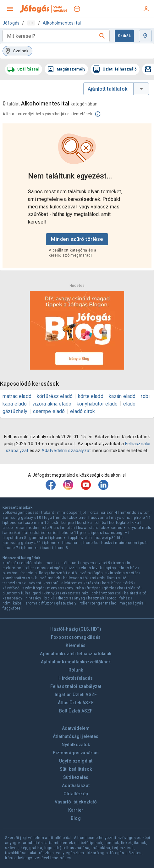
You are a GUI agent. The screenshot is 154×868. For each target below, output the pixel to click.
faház (125, 598)
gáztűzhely (66, 603)
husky (107, 543)
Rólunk (76, 670)
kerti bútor (111, 583)
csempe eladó (49, 411)
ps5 (55, 523)
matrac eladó (17, 396)
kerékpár (10, 563)
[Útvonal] (31, 23)
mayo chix (121, 518)
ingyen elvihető (96, 563)
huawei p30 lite (109, 538)
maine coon (126, 543)
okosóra (10, 573)
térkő (128, 583)
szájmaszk (50, 578)
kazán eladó (122, 396)
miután (68, 528)
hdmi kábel (13, 603)
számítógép (33, 588)
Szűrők (124, 36)
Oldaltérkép (76, 794)
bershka (84, 523)
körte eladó (91, 396)
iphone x (52, 543)
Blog (76, 818)
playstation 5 (14, 538)
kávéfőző (11, 588)
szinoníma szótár (122, 573)
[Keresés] (102, 36)
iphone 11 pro (73, 533)
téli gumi (71, 563)
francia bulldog (34, 573)
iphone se (13, 523)
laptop (110, 568)
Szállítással (23, 69)
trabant (48, 513)
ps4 (143, 543)
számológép (91, 573)
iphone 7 (10, 548)
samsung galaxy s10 (22, 518)
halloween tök (76, 578)
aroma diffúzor (39, 603)
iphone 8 (60, 548)
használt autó (64, 573)
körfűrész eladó (55, 396)
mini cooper (68, 513)
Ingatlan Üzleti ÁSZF (76, 695)
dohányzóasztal (107, 593)
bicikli (50, 598)
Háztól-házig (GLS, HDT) (76, 629)
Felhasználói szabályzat (76, 686)
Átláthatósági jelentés (76, 736)
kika (135, 523)
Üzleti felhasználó (115, 69)
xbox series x (113, 528)
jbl (84, 513)
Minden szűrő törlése (77, 239)
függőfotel (12, 608)
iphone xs (30, 548)
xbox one (77, 518)
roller (84, 603)
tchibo (100, 523)
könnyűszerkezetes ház (66, 593)
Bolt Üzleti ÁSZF (76, 711)
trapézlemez (14, 583)
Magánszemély (66, 69)
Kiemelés (76, 645)
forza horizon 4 (103, 513)
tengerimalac (104, 603)
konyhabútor (14, 578)
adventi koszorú (44, 583)
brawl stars (88, 528)
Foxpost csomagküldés (76, 637)
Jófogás (11, 23)
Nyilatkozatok (76, 745)
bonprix (68, 523)
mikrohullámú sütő (109, 578)
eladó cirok (82, 411)
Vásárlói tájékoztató (76, 802)
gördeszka (114, 588)
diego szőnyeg (71, 598)
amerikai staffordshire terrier (31, 533)
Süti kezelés (76, 777)
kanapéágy (13, 598)
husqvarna (98, 518)
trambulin (122, 563)
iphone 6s (90, 543)
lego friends (55, 518)
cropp (8, 528)
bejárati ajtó (135, 593)
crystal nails (140, 528)
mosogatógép (50, 568)
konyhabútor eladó (97, 404)
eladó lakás (32, 563)
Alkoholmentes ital (62, 23)
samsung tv (116, 533)
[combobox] (51, 36)
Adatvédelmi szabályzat (66, 451)
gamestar (38, 538)
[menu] (10, 9)
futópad (94, 588)
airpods (95, 533)
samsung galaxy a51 (22, 543)
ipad (46, 548)
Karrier (76, 810)
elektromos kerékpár (80, 583)
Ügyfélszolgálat (76, 761)
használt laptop (102, 598)
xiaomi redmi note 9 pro (37, 528)
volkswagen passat (20, 513)
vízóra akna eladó (52, 404)
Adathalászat (76, 786)
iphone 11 (142, 518)
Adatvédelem (76, 728)
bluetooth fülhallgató (22, 593)
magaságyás (132, 603)
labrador (70, 543)
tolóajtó (133, 588)
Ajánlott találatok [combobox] (107, 89)
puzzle (71, 568)
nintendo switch (135, 513)
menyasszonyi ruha (66, 588)
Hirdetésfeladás (76, 678)
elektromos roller (18, 568)
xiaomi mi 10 (37, 523)
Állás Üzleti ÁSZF (76, 703)
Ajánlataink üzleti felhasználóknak (76, 654)
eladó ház (128, 568)
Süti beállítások (76, 769)
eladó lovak (91, 568)
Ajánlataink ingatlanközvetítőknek (76, 662)
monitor (53, 563)
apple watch (81, 538)
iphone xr (58, 538)
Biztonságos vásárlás (76, 753)
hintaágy (33, 598)
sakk (32, 578)
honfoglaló (119, 523)
